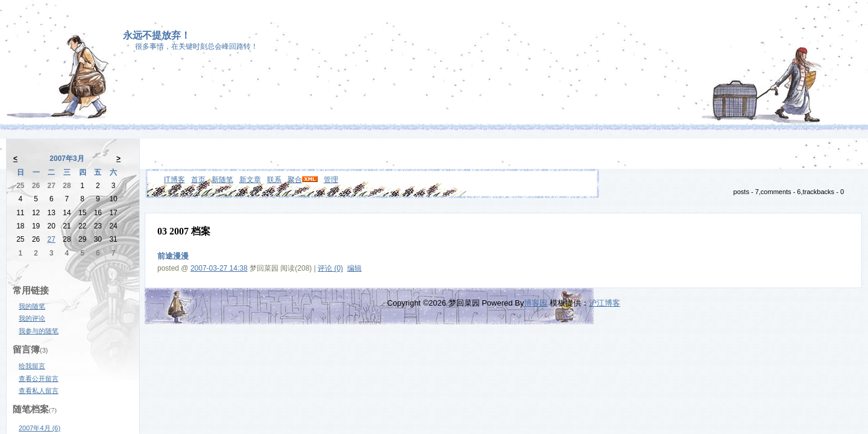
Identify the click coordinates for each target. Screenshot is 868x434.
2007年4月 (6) (39, 428)
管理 (331, 180)
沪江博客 (605, 303)
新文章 (250, 180)
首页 (198, 180)
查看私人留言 (39, 391)
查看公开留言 (39, 379)
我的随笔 (32, 306)
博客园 (536, 303)
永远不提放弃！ (157, 35)
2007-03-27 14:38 (219, 268)
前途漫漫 (173, 256)
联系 (274, 180)
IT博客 (175, 180)
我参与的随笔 (39, 331)
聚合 (295, 180)
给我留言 (32, 366)
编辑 (354, 268)
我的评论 (32, 318)
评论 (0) (330, 268)
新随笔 (222, 180)
